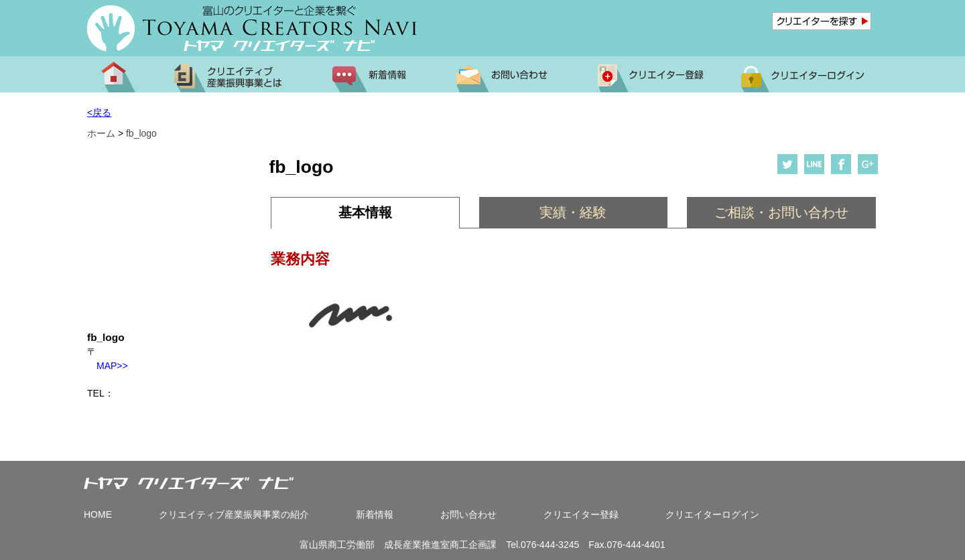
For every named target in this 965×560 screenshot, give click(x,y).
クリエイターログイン (712, 514)
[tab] (365, 213)
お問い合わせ (468, 514)
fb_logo (141, 133)
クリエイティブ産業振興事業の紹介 (234, 514)
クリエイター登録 (581, 514)
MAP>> (108, 366)
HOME (98, 514)
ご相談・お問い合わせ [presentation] (781, 212)
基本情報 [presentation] (365, 212)
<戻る (99, 113)
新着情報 (375, 514)
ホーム (101, 133)
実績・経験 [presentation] (573, 212)
